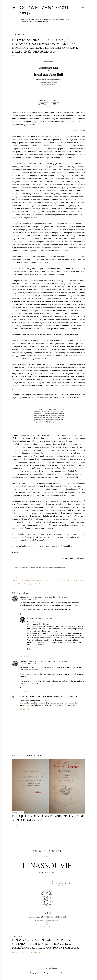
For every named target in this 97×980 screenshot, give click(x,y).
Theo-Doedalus (40, 584)
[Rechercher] (83, 7)
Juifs (81, 580)
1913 (20, 580)
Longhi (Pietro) (18, 584)
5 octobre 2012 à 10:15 (28, 599)
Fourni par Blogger (48, 968)
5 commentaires (26, 825)
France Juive (65, 580)
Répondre (24, 656)
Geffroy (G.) (74, 580)
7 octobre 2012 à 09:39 (69, 697)
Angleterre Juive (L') (29, 580)
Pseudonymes (29, 584)
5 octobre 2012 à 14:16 (28, 664)
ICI (72, 546)
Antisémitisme (43, 580)
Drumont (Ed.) (54, 580)
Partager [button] (15, 577)
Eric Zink (31, 618)
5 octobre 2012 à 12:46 (44, 618)
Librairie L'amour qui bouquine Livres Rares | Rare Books (45, 597)
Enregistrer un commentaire (31, 952)
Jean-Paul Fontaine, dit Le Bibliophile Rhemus (40, 697)
